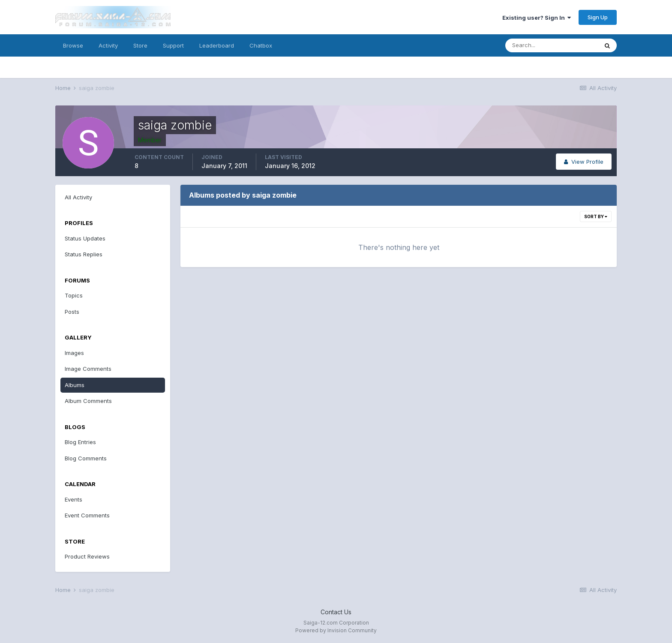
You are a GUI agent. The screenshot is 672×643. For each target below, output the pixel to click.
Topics (74, 295)
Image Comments (88, 369)
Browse (73, 45)
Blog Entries (80, 442)
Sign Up (598, 17)
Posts (72, 312)
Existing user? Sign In (537, 18)
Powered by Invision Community (336, 630)
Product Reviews (87, 556)
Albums (75, 385)
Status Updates (85, 238)
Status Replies (84, 254)
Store (140, 45)
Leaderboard (217, 45)
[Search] (552, 45)
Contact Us (336, 612)
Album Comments (88, 401)
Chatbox (261, 45)
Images (74, 353)
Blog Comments (86, 458)
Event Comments (87, 515)
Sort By (596, 216)
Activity (108, 45)
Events (73, 499)
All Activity (78, 197)
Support (173, 45)
